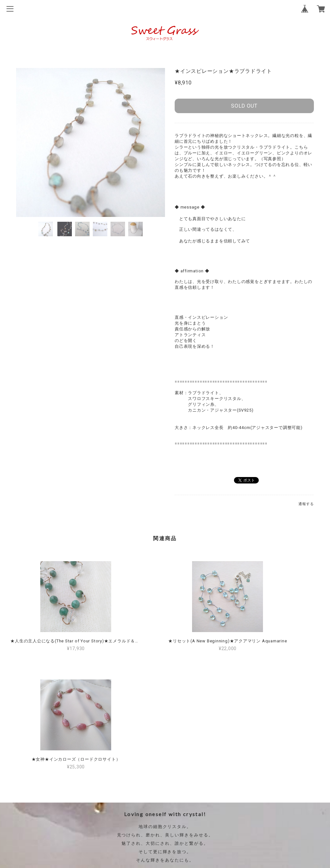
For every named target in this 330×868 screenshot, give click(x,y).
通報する (306, 504)
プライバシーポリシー (165, 809)
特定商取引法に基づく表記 (165, 819)
